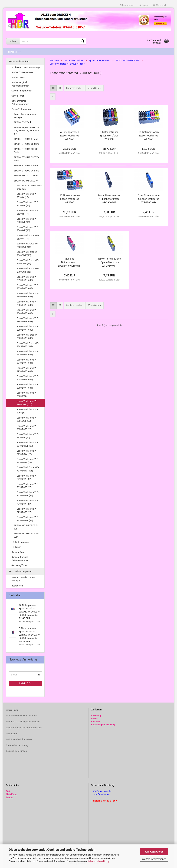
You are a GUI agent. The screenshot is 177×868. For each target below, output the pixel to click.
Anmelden (25, 683)
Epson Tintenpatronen (22, 109)
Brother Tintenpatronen (23, 72)
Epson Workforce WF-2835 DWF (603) (28, 303)
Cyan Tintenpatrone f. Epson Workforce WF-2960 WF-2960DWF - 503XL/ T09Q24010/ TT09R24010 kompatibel (149, 199)
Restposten (17, 586)
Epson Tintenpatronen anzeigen (25, 116)
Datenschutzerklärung (98, 861)
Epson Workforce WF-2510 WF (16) (28, 204)
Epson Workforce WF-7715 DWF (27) (28, 510)
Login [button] (144, 5)
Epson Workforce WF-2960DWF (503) (28, 403)
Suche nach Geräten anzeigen (26, 67)
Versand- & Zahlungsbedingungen (23, 722)
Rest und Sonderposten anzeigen (23, 579)
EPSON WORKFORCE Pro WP (27, 535)
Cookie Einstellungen (16, 751)
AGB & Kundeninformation (19, 739)
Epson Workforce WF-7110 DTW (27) (28, 452)
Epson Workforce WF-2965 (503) (28, 411)
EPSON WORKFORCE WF (27, 181)
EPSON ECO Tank (23, 122)
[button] (127, 5)
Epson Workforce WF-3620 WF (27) (28, 436)
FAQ (8, 791)
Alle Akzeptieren (154, 852)
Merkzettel (159, 5)
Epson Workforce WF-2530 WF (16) (28, 221)
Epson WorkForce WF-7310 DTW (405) (28, 469)
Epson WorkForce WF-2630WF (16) (28, 237)
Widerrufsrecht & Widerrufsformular (24, 728)
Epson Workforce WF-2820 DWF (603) (28, 287)
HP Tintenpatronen (21, 542)
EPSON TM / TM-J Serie (26, 176)
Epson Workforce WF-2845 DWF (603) (28, 320)
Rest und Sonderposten (20, 571)
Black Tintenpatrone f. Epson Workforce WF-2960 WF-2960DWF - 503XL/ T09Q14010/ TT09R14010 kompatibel (109, 199)
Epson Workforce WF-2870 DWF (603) (28, 353)
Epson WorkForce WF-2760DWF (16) (28, 270)
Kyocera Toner (19, 552)
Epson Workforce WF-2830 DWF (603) (28, 295)
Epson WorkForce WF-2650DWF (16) (28, 245)
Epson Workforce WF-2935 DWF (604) (28, 378)
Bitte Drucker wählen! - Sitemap (22, 716)
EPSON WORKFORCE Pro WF (27, 527)
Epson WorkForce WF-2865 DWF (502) (28, 345)
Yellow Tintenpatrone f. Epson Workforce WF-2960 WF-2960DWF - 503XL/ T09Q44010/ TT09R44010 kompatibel (109, 262)
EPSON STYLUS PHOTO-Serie (26, 159)
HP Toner (16, 547)
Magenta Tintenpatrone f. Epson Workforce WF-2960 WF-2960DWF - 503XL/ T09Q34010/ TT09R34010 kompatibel (70, 262)
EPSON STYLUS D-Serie (26, 139)
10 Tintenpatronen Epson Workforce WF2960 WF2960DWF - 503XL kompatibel (149, 136)
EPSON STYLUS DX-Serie (27, 144)
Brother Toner (18, 77)
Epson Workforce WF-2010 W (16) (28, 196)
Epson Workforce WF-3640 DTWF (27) (28, 444)
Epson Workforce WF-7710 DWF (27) (28, 502)
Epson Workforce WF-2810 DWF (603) (28, 279)
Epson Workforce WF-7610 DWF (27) (28, 477)
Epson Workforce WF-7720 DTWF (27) (28, 519)
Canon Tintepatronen (22, 91)
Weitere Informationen (154, 859)
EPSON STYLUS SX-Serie (27, 171)
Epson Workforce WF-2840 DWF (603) (28, 312)
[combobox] (74, 88)
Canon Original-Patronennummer (20, 103)
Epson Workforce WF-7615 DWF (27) (28, 486)
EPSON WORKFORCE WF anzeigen (29, 187)
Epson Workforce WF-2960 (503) (28, 394)
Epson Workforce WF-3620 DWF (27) (28, 428)
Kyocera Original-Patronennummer (20, 559)
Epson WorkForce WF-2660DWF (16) (28, 254)
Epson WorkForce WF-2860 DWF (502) (28, 336)
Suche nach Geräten (19, 61)
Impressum (12, 734)
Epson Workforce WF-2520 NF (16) (28, 212)
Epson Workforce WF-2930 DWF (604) (28, 370)
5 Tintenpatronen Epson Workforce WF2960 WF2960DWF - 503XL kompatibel (109, 136)
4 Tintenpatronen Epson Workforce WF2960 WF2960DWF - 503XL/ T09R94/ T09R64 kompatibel (70, 136)
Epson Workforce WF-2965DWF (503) (28, 419)
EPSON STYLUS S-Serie (26, 166)
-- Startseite (14, 52)
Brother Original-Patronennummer (20, 84)
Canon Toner (18, 96)
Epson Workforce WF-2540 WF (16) (28, 229)
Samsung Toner (19, 565)
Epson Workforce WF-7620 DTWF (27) (28, 494)
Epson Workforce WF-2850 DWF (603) (28, 328)
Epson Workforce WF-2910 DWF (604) (28, 361)
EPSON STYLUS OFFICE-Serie (26, 151)
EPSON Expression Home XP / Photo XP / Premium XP (27, 131)
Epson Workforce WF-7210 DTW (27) (28, 461)
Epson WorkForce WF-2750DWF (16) (28, 262)
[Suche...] (13, 41)
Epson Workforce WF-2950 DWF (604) (28, 386)
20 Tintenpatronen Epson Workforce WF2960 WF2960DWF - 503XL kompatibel (70, 199)
